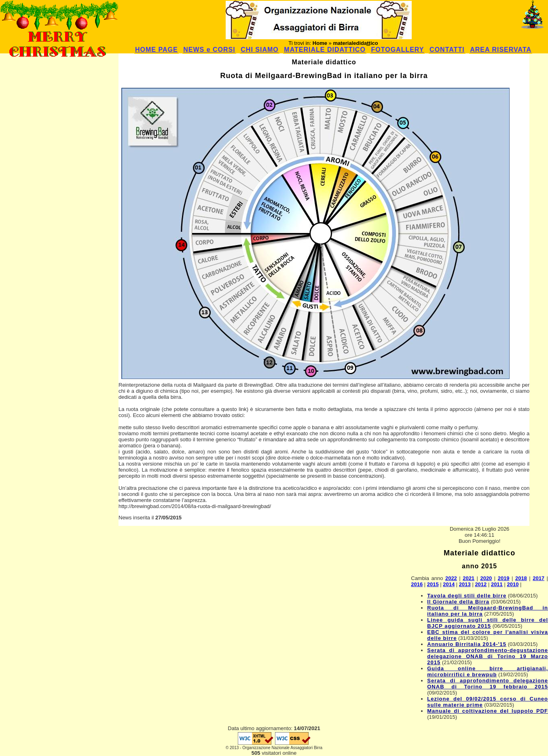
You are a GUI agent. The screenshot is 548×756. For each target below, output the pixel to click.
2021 (469, 578)
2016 (417, 584)
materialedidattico (355, 43)
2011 (497, 584)
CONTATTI (447, 50)
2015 (433, 584)
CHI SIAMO (259, 50)
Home (320, 43)
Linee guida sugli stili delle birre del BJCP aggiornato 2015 (488, 623)
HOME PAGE (157, 50)
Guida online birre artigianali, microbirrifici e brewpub (488, 671)
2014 (449, 584)
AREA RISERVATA (501, 50)
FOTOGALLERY (397, 50)
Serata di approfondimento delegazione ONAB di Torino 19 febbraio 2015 (488, 684)
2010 (513, 584)
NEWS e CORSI (209, 50)
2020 (486, 578)
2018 (521, 578)
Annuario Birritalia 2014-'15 (467, 644)
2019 (504, 578)
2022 (451, 578)
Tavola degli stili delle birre (467, 596)
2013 (465, 584)
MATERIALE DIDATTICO (325, 50)
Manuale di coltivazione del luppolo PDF (488, 711)
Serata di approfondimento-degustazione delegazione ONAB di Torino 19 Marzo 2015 (488, 656)
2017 (538, 578)
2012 (481, 584)
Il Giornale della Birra (458, 602)
